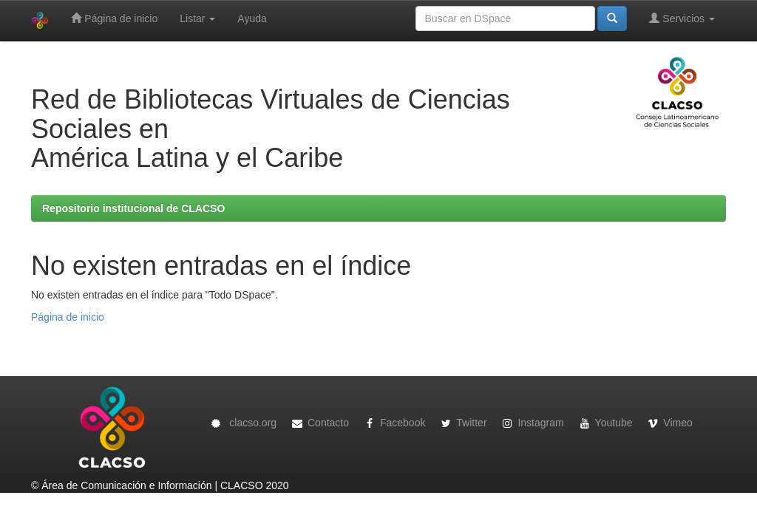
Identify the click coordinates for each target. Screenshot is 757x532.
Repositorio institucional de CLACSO (133, 208)
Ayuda (252, 18)
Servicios (682, 18)
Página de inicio (114, 18)
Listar (197, 18)
